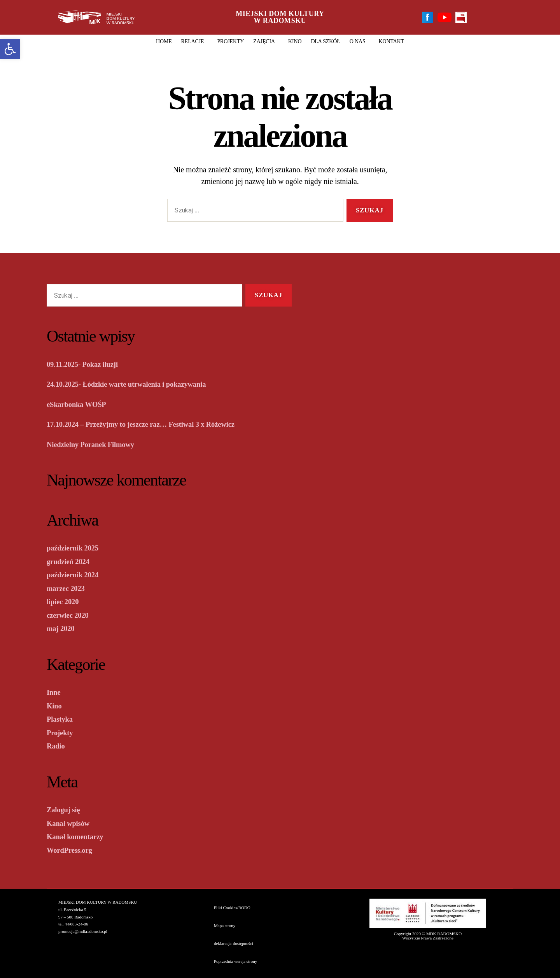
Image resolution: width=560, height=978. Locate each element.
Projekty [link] (230, 41)
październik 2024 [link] (76, 575)
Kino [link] (295, 41)
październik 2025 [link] (76, 548)
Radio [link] (57, 746)
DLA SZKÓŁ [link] (325, 41)
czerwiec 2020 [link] (70, 615)
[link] (10, 49)
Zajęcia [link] (266, 42)
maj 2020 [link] (62, 628)
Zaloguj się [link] (66, 810)
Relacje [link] (195, 42)
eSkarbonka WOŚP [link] (80, 404)
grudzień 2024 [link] (71, 561)
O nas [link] (360, 42)
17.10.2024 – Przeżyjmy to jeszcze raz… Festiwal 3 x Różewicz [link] (153, 424)
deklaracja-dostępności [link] (234, 943)
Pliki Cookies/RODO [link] (232, 908)
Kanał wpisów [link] (71, 823)
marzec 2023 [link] (68, 588)
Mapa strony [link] (225, 925)
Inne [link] (54, 692)
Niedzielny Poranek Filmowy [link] (96, 444)
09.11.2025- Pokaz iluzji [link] (87, 364)
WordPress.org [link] (72, 850)
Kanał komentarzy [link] (79, 836)
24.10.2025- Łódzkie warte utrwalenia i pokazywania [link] (137, 384)
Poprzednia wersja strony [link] (235, 961)
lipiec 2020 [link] (65, 601)
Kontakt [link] (391, 41)
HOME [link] (164, 41)
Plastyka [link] (61, 719)
